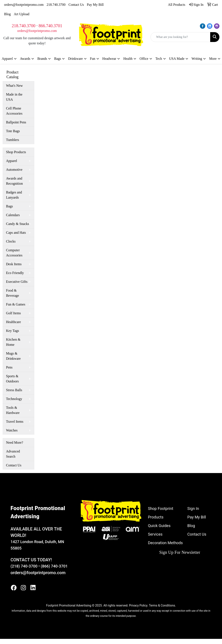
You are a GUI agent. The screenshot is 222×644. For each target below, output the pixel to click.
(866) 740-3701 (54, 566)
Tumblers (13, 140)
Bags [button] (58, 59)
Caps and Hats (16, 233)
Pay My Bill (95, 5)
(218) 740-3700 (24, 566)
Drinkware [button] (75, 59)
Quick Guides (159, 526)
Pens (9, 367)
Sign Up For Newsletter (180, 552)
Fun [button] (93, 59)
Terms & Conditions (162, 605)
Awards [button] (25, 59)
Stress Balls (14, 390)
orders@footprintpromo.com (24, 5)
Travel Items (15, 422)
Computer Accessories (14, 253)
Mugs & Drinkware (13, 356)
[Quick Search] (180, 37)
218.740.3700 (56, 5)
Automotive (14, 170)
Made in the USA (14, 97)
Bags (9, 206)
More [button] (213, 59)
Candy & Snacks (18, 224)
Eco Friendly (15, 273)
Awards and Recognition (14, 181)
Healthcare (13, 322)
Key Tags (12, 331)
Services (155, 534)
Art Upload (21, 14)
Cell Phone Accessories (14, 111)
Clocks (11, 241)
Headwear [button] (109, 59)
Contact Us (76, 5)
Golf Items (13, 313)
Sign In (193, 508)
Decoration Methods (165, 543)
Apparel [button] (7, 59)
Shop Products (16, 152)
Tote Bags (13, 131)
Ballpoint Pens (16, 122)
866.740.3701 (50, 26)
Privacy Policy (138, 605)
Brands (42, 59)
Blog (7, 14)
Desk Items (14, 264)
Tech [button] (159, 59)
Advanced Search (13, 454)
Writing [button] (197, 59)
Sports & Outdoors (12, 379)
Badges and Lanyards (14, 195)
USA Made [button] (177, 59)
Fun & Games (16, 304)
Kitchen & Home (13, 342)
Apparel (12, 161)
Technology (14, 399)
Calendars (13, 215)
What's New (14, 86)
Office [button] (144, 59)
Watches (12, 430)
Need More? (15, 443)
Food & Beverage (12, 293)
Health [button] (128, 59)
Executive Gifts (17, 282)
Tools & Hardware (13, 410)
